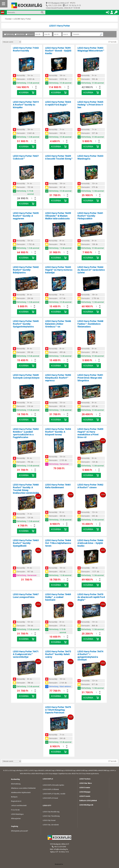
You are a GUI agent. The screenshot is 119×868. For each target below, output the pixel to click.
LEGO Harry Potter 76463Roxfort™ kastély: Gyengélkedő (26, 543)
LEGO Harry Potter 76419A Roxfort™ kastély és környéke (26, 105)
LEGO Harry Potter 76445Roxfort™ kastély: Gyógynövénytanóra (26, 324)
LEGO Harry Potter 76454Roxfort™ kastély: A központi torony (58, 432)
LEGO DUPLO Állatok (51, 789)
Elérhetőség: (22, 83)
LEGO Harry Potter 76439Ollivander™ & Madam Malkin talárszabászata (58, 216)
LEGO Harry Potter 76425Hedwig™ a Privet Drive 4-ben (90, 105)
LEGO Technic (85, 779)
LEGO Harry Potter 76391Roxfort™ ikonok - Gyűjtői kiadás (58, 51)
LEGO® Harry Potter (22, 19)
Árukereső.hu (59, 864)
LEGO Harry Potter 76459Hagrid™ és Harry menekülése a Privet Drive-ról (90, 433)
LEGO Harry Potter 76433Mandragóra (90, 157)
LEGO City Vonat (49, 820)
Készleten (20, 34)
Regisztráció (16, 801)
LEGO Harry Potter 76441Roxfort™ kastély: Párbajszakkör (90, 216)
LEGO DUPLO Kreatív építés (53, 785)
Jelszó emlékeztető (19, 805)
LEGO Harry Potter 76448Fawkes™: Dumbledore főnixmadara (90, 324)
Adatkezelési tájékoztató (21, 792)
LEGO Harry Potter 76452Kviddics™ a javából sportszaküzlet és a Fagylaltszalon (26, 433)
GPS (73, 3)
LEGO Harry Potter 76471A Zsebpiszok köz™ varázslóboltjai (26, 654)
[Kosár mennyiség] (33, 87)
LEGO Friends (85, 796)
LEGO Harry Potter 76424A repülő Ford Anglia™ (58, 103)
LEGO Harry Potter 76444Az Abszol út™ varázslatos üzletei (91, 270)
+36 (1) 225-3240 (55, 5)
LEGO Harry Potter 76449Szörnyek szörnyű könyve (26, 376)
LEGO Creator (85, 788)
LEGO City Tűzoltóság (51, 816)
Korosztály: (21, 75)
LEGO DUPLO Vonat (50, 798)
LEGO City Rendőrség (51, 812)
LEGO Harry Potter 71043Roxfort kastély (26, 49)
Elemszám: (21, 79)
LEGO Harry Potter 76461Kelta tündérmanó (58, 486)
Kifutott (30, 34)
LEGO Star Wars (86, 783)
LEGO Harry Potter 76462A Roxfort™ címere (90, 486)
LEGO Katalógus (17, 814)
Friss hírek (15, 810)
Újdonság (9, 34)
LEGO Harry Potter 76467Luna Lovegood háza (26, 596)
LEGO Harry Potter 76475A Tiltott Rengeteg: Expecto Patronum (58, 710)
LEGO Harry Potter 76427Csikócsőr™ (26, 157)
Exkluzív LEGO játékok (88, 801)
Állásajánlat (16, 818)
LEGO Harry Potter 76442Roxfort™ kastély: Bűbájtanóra (26, 270)
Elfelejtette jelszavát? (20, 831)
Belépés (14, 797)
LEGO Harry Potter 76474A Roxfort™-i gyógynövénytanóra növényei (90, 656)
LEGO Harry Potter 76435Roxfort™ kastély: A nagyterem (26, 216)
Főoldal (8, 19)
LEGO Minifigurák (86, 805)
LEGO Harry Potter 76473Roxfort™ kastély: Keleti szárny (58, 654)
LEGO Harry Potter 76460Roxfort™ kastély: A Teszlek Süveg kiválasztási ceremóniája (26, 489)
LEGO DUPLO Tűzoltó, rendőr (54, 794)
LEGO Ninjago (85, 792)
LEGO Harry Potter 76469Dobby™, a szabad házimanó (58, 597)
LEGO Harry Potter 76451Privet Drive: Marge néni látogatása (90, 378)
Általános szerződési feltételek (23, 788)
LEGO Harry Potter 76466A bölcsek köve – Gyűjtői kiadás (90, 543)
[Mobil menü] (4, 4)
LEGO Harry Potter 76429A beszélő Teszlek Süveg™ (59, 157)
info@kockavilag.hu (61, 849)
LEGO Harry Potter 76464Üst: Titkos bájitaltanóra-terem (58, 543)
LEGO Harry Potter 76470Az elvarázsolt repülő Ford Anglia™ (91, 597)
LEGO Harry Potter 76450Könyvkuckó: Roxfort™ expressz (58, 378)
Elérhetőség (16, 784)
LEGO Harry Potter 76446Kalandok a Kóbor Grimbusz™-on (58, 324)
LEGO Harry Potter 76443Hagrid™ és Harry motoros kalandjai (59, 270)
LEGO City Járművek (51, 825)
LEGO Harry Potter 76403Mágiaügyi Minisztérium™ (91, 49)
